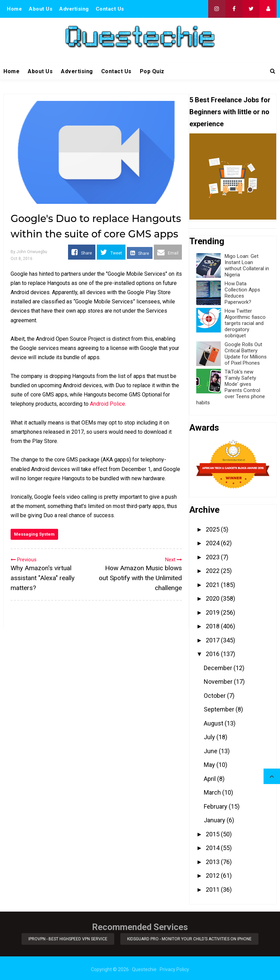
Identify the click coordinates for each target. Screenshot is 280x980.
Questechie (144, 967)
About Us (41, 9)
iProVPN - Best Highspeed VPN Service (67, 938)
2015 (213, 834)
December (219, 668)
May (210, 765)
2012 (213, 876)
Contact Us (110, 9)
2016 (213, 654)
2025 (213, 529)
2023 (213, 557)
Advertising (74, 9)
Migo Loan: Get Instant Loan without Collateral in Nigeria (247, 265)
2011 (213, 890)
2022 (213, 571)
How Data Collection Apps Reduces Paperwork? (242, 293)
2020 (213, 598)
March (213, 792)
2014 (213, 848)
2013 (213, 862)
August (214, 723)
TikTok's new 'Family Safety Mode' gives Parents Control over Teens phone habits (231, 387)
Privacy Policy (174, 967)
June (211, 751)
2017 (213, 640)
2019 (213, 612)
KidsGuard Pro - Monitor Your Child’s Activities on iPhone (190, 938)
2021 (213, 585)
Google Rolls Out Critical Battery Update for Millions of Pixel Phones (246, 354)
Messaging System (34, 534)
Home (14, 9)
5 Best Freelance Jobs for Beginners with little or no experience (230, 112)
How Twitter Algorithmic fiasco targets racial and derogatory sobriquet (245, 323)
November (219, 682)
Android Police (108, 404)
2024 (213, 543)
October (215, 696)
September (220, 709)
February (216, 806)
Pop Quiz (152, 71)
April (210, 779)
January (215, 820)
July (210, 737)
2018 (213, 626)
